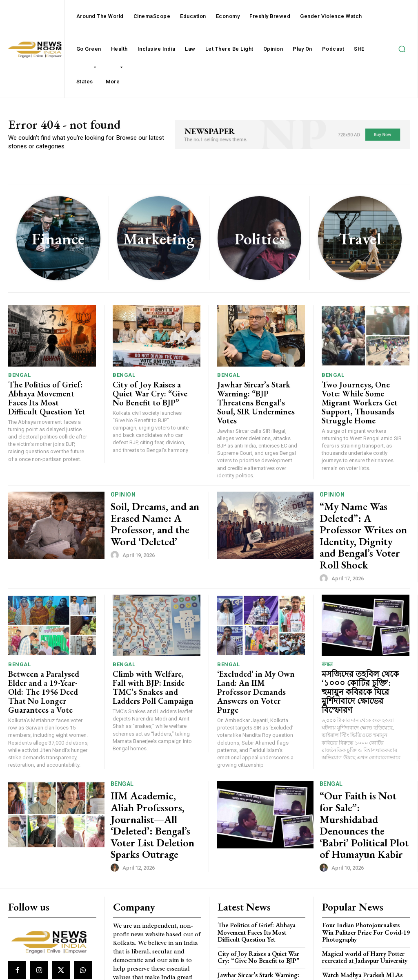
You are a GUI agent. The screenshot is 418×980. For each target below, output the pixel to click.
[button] (402, 49)
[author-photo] (116, 537)
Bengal (19, 377)
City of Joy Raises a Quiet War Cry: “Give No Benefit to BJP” (152, 394)
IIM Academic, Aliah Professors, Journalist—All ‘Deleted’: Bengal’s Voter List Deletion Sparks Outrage (153, 764)
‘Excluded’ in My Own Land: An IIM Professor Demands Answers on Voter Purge (258, 646)
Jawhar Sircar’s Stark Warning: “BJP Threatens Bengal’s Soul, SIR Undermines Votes (254, 398)
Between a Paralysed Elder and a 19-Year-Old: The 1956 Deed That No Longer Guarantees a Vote (49, 649)
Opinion (123, 488)
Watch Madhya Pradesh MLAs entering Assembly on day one (361, 901)
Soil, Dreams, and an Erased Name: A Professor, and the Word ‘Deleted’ (154, 512)
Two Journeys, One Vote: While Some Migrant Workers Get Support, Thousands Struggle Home (361, 398)
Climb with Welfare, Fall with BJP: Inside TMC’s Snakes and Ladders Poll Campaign (147, 649)
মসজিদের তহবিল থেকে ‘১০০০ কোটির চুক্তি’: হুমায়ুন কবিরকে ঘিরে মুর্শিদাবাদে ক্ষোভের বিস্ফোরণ (361, 649)
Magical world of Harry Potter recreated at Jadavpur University (364, 881)
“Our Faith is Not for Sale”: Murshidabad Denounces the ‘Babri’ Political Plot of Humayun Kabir (359, 764)
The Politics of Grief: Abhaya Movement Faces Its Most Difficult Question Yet (49, 394)
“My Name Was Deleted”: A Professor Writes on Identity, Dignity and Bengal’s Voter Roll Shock (364, 512)
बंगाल (327, 629)
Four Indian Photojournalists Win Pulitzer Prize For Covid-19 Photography (366, 857)
